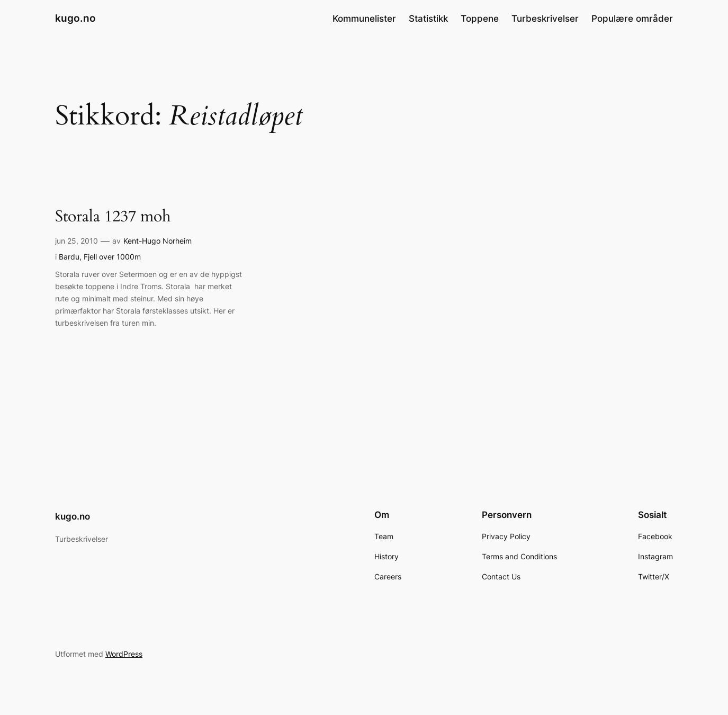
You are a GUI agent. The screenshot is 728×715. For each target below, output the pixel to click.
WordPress (124, 654)
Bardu (69, 257)
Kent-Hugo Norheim (158, 241)
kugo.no (75, 18)
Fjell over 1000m (112, 257)
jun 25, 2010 (77, 241)
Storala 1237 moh (113, 217)
